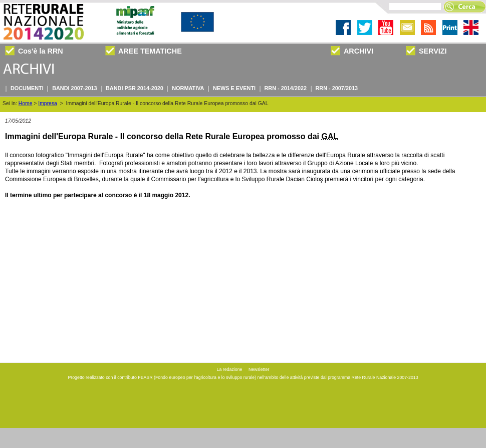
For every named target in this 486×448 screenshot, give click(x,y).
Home (26, 103)
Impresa (48, 103)
